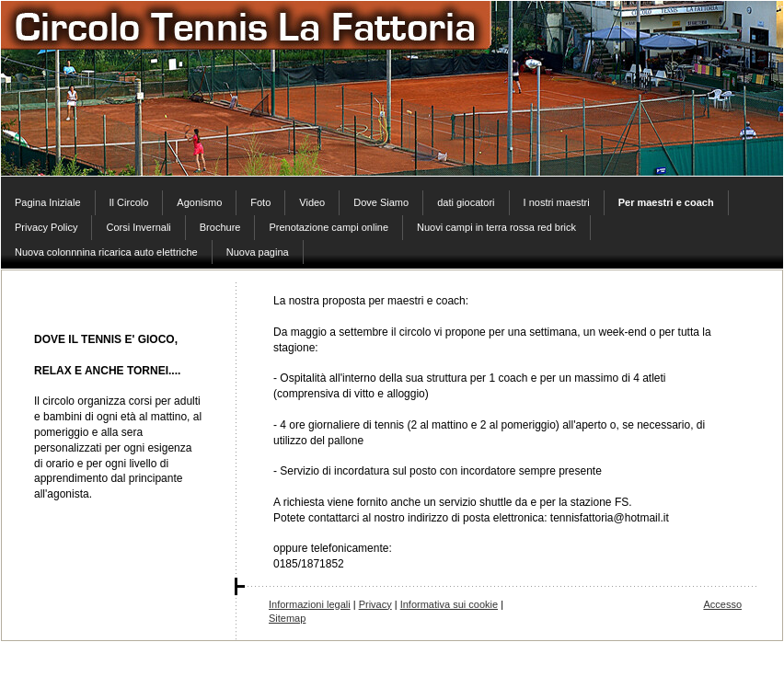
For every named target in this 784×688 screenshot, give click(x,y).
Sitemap (287, 618)
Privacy (375, 604)
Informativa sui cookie (449, 604)
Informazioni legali (310, 604)
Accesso (722, 604)
